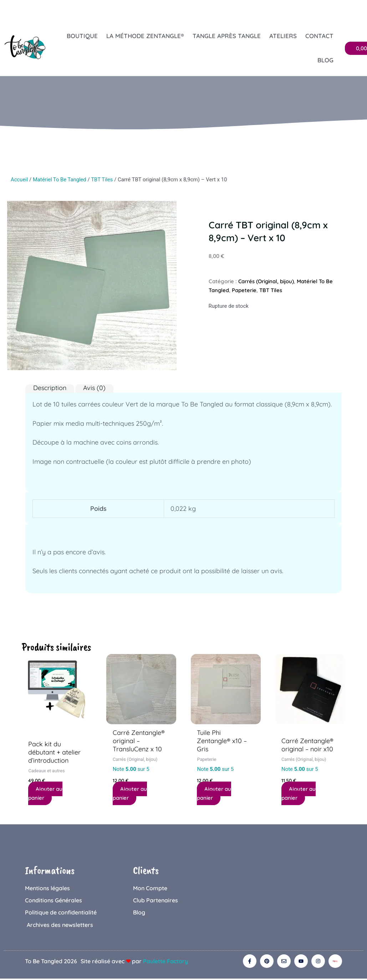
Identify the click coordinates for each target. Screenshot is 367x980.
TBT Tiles (103, 180)
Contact (319, 36)
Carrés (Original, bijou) (266, 281)
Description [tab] (50, 388)
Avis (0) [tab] (94, 388)
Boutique (82, 36)
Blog (325, 60)
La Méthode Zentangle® (145, 36)
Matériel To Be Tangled (60, 180)
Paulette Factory (165, 962)
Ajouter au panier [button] (45, 794)
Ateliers (283, 36)
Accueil (19, 180)
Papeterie (244, 290)
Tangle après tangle (227, 36)
